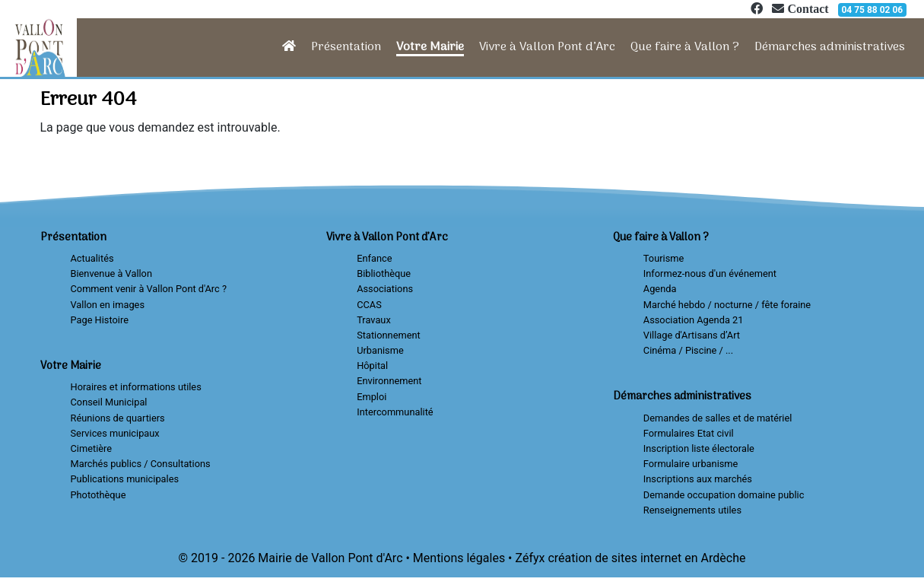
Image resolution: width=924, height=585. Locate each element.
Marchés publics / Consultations (141, 464)
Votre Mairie (430, 47)
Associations (385, 289)
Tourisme (664, 258)
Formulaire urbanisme (691, 464)
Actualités (92, 258)
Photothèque (98, 495)
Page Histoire (100, 320)
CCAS (369, 305)
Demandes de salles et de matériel (718, 418)
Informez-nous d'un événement (710, 273)
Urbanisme (380, 350)
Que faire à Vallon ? (685, 47)
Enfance (374, 258)
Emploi (372, 397)
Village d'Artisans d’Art (692, 335)
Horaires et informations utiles (136, 387)
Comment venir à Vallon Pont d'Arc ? (149, 289)
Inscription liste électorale (699, 448)
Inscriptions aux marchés (698, 479)
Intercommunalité (395, 412)
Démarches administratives (830, 47)
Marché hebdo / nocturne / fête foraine (727, 305)
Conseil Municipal (109, 402)
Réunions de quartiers (118, 418)
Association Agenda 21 (694, 320)
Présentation (346, 47)
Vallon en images (108, 305)
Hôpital (372, 366)
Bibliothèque (384, 273)
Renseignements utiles (692, 510)
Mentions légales (459, 558)
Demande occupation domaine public (724, 495)
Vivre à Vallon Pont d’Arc (547, 47)
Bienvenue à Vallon (111, 273)
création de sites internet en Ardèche (646, 558)
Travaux (374, 320)
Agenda (660, 289)
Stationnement (389, 335)
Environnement (389, 381)
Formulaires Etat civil (689, 433)
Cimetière (92, 448)
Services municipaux (115, 433)
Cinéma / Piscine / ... (688, 350)
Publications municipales (125, 479)
